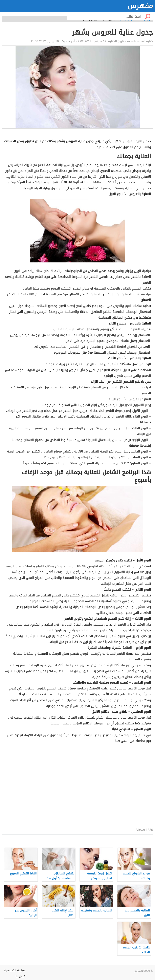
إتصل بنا (20, 976)
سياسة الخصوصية (15, 970)
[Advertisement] (77, 786)
